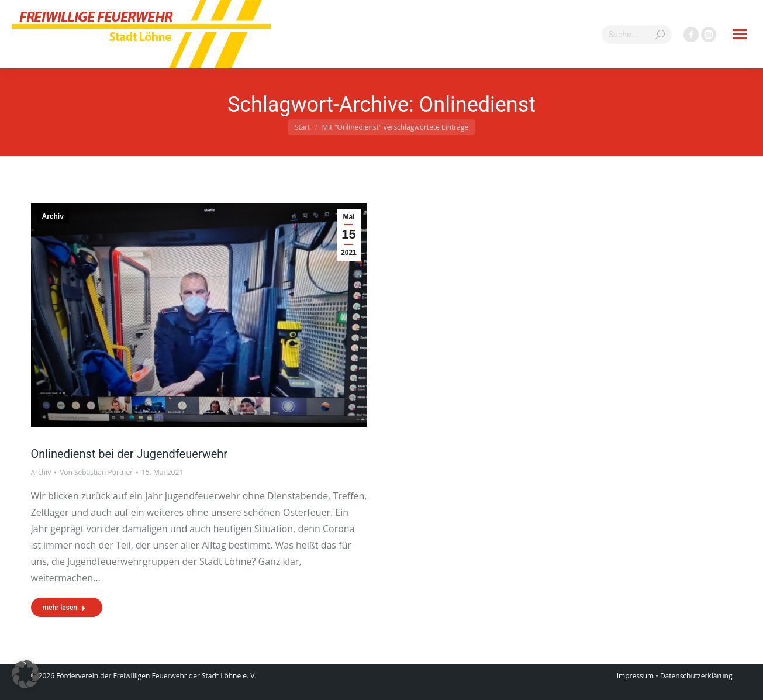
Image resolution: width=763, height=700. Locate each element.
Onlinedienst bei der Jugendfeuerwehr (130, 454)
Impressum (635, 676)
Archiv (53, 216)
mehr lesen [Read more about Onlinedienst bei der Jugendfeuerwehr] (65, 608)
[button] (26, 674)
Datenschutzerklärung (696, 676)
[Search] (637, 35)
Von (96, 472)
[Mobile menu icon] (740, 34)
